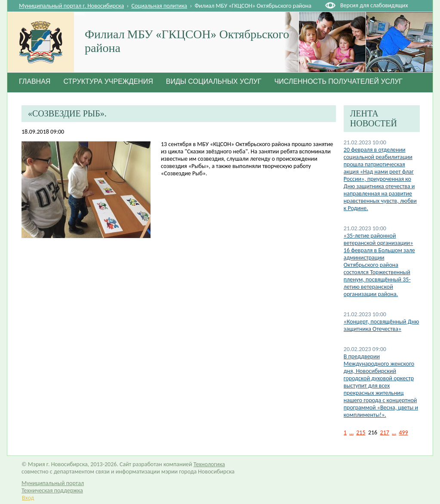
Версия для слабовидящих (374, 5)
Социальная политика (160, 6)
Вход (28, 498)
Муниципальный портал (53, 483)
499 (403, 432)
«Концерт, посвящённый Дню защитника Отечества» (382, 325)
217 (385, 432)
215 (361, 432)
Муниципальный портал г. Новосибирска (71, 6)
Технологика (209, 464)
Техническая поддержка (52, 490)
